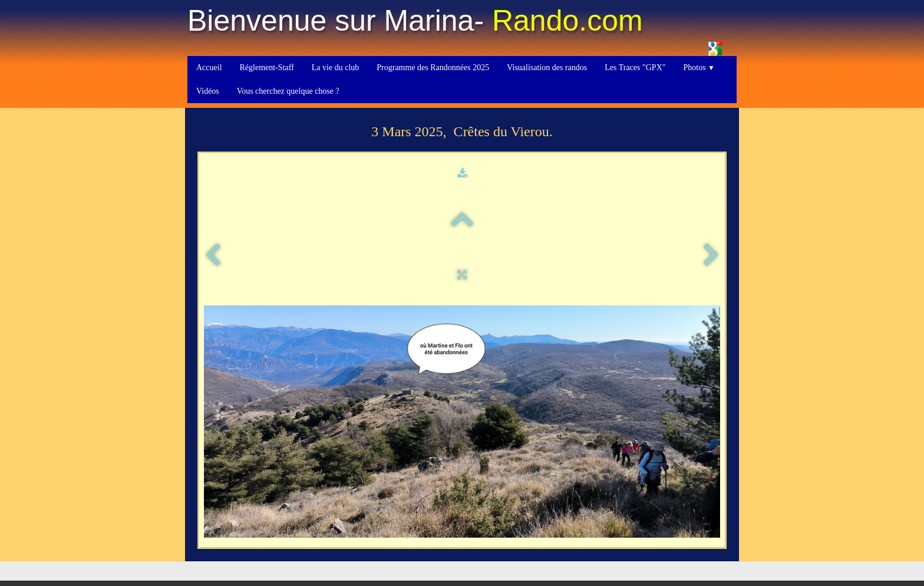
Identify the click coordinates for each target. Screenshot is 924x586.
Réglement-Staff (267, 68)
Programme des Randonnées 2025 (433, 68)
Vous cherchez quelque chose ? (288, 91)
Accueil (209, 68)
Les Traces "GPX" (635, 68)
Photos (699, 68)
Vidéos (208, 91)
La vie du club (335, 68)
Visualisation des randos (547, 68)
